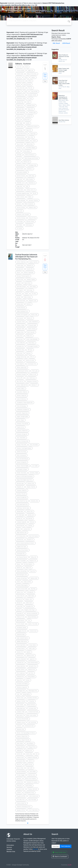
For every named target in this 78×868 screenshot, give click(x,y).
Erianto (26, 77)
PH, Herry (34, 294)
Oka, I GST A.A (20, 381)
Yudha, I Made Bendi (33, 322)
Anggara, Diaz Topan (21, 547)
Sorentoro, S (30, 169)
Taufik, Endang (29, 786)
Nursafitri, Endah (21, 789)
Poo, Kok (19, 158)
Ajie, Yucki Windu (32, 722)
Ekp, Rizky (33, 589)
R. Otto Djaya (20, 221)
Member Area (11, 852)
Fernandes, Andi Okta (32, 698)
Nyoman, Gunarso (21, 207)
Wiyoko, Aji (19, 599)
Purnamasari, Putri (32, 364)
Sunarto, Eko (30, 269)
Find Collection (66, 846)
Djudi (27, 186)
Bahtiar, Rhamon (21, 620)
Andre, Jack (19, 211)
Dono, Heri (19, 67)
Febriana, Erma (32, 670)
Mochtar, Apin (20, 190)
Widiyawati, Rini (20, 677)
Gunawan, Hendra (32, 95)
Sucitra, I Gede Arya (21, 262)
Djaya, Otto (29, 130)
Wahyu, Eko (34, 557)
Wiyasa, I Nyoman (31, 487)
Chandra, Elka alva (21, 308)
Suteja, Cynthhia (27, 582)
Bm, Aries (19, 294)
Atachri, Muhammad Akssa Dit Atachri (25, 543)
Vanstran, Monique (21, 218)
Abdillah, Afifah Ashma (22, 642)
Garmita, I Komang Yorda (23, 441)
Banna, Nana (30, 144)
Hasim (18, 162)
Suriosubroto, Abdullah (22, 172)
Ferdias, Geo (29, 336)
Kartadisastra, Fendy (29, 793)
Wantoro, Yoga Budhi (29, 273)
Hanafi (18, 84)
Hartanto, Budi (33, 631)
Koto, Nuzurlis (20, 318)
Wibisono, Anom (30, 656)
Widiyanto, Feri (33, 561)
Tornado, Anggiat (21, 775)
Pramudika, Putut (21, 800)
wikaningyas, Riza (21, 691)
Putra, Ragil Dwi (20, 364)
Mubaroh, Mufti (20, 757)
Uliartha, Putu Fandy (21, 452)
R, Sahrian (30, 526)
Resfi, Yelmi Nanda (33, 536)
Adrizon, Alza (30, 511)
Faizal (18, 120)
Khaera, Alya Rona (21, 666)
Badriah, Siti (19, 568)
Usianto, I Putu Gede (33, 624)
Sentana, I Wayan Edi (22, 396)
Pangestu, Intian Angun (30, 610)
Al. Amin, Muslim (21, 624)
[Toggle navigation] (74, 9)
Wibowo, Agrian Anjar (22, 367)
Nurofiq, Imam (26, 120)
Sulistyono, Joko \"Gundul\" (23, 214)
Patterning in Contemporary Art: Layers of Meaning (63, 97)
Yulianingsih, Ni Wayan (22, 469)
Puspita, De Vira (20, 427)
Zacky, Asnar (20, 336)
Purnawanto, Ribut (21, 761)
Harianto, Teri (20, 652)
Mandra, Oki (19, 519)
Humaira (28, 680)
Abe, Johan (31, 137)
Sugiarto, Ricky (20, 332)
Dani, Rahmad (29, 519)
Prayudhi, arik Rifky (21, 796)
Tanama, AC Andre (30, 360)
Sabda (18, 529)
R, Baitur (30, 197)
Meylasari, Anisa (20, 729)
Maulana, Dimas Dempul (22, 550)
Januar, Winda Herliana (32, 663)
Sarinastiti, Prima (33, 666)
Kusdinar (19, 793)
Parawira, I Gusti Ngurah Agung (24, 448)
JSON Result (66, 43)
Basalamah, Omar (21, 165)
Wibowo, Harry (20, 698)
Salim (28, 102)
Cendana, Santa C (21, 649)
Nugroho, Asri (20, 106)
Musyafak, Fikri (30, 606)
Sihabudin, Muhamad (32, 757)
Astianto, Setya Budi (21, 659)
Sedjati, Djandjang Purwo (22, 311)
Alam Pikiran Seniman (64, 120)
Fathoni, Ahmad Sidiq (22, 571)
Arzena (18, 582)
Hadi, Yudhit (30, 768)
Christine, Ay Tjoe (21, 81)
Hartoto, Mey (29, 754)
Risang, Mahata (31, 677)
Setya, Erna (19, 680)
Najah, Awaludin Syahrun (22, 638)
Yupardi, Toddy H (21, 388)
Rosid (27, 67)
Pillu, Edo (30, 88)
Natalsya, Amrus (21, 95)
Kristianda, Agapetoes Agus (23, 193)
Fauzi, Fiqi (32, 571)
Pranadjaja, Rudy (32, 165)
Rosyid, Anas (20, 339)
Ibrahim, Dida (34, 315)
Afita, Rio (19, 765)
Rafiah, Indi (28, 568)
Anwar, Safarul (33, 645)
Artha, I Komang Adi (21, 455)
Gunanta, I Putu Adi (21, 494)
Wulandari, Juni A (21, 183)
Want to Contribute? (60, 857)
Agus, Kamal (20, 715)
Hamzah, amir (20, 269)
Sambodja (19, 155)
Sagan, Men (19, 186)
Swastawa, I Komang (32, 381)
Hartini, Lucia (20, 116)
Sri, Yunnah (19, 229)
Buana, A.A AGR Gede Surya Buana (25, 476)
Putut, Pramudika (32, 800)
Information (10, 845)
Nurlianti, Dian (20, 782)
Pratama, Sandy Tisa (21, 803)
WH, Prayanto (20, 290)
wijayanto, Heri (29, 750)
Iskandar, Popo (20, 102)
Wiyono (18, 273)
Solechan (29, 304)
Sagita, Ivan (31, 70)
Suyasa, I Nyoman (33, 262)
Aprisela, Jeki (31, 515)
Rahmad (32, 522)
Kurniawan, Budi (32, 708)
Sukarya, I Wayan (21, 325)
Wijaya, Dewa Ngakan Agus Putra (24, 480)
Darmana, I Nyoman (33, 200)
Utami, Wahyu (33, 287)
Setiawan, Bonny (21, 137)
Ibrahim (33, 77)
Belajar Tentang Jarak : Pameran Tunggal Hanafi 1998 (64, 70)
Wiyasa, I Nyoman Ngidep (23, 466)
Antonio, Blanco (27, 151)
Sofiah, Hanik (29, 603)
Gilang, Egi (19, 786)
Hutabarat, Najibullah (22, 522)
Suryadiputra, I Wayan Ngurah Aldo (25, 403)
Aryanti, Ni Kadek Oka (22, 497)
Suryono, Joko (29, 599)
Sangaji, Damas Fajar (22, 357)
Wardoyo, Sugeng (31, 280)
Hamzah (19, 283)
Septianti (29, 652)
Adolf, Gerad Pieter (21, 113)
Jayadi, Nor (32, 659)
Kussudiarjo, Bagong (31, 148)
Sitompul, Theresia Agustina (23, 276)
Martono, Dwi (26, 162)
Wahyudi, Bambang (32, 617)
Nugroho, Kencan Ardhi (22, 589)
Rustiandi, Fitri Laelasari (32, 782)
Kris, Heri (19, 77)
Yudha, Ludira (32, 649)
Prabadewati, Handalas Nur (23, 410)
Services (9, 847)
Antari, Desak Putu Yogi (22, 501)
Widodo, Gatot (20, 127)
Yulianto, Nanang (32, 329)
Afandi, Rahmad (20, 526)
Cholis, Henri (20, 353)
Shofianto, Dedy (20, 350)
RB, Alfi (35, 193)
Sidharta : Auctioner (23, 64)
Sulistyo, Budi (20, 304)
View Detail (45, 76)
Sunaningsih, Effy (21, 554)
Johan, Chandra (29, 179)
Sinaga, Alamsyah (21, 747)
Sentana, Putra (31, 483)
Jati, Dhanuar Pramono (22, 557)
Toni (29, 620)
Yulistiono (19, 726)
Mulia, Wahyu (31, 343)
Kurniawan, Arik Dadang (22, 684)
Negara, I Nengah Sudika (22, 417)
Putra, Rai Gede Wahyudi (22, 459)
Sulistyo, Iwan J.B (31, 190)
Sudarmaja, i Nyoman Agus (23, 508)
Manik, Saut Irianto (21, 301)
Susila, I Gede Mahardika (32, 339)
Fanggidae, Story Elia (22, 631)
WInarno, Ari (30, 318)
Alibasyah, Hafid (20, 329)
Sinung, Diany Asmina (22, 134)
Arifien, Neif (19, 179)
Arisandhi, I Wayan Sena (22, 413)
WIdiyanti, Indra (32, 207)
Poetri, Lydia (35, 371)
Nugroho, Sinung (28, 765)
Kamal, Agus (29, 290)
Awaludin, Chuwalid (21, 374)
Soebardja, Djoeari (31, 106)
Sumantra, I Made (34, 473)
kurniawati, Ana (20, 346)
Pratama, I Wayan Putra (22, 736)
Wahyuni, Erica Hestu (32, 74)
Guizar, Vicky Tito (21, 596)
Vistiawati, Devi (20, 663)
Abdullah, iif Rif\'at (21, 810)
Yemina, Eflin (20, 378)
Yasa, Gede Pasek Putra (22, 504)
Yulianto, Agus (20, 265)
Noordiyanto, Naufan (21, 627)
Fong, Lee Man (34, 91)
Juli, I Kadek (35, 466)
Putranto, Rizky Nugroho (22, 585)
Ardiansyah (19, 360)
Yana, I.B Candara (34, 445)
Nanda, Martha (26, 694)
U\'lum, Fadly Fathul (33, 810)
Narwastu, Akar (34, 501)
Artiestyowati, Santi (29, 726)
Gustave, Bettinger (21, 200)
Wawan (18, 564)
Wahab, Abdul (20, 511)
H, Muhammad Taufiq (33, 712)
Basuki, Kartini (20, 169)
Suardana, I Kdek (21, 712)
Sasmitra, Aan (20, 540)
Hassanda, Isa (32, 183)
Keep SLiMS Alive (59, 852)
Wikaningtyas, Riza (33, 691)
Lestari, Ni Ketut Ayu (21, 399)
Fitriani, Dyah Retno (21, 645)
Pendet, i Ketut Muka (21, 473)
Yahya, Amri (30, 109)
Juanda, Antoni (27, 529)
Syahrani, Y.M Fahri (21, 701)
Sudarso (19, 91)
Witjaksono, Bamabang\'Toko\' (24, 807)
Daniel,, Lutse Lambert (31, 715)
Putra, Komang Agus (21, 406)
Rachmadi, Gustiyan (21, 287)
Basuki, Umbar (20, 768)
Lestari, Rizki (20, 606)
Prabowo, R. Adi (20, 617)
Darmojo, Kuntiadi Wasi (32, 613)
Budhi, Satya (31, 176)
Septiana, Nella (34, 578)
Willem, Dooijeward (29, 204)
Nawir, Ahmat (27, 283)
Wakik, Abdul (31, 596)
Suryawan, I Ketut (21, 322)
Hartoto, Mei (20, 754)
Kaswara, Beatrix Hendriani (23, 141)
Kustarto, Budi (20, 74)
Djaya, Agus (33, 134)
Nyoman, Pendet (30, 221)
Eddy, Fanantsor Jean (22, 533)
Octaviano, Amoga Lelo (22, 434)
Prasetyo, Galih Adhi (33, 789)
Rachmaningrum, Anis (22, 575)
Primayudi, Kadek (32, 325)
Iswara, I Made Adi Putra (22, 385)
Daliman (19, 610)
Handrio (28, 123)
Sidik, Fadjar (19, 123)
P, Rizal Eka (32, 701)
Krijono (34, 141)
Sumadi (19, 297)
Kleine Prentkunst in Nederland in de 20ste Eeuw (64, 57)
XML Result (56, 43)
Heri (37, 754)
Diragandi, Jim (20, 487)
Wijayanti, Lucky (33, 301)
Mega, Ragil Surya (21, 708)
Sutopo (26, 294)
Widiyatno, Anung (21, 722)
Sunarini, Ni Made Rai (22, 462)
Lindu (18, 694)
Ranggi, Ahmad (32, 747)
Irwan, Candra (20, 705)
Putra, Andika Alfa (21, 343)
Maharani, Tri (34, 385)
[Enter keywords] (56, 846)
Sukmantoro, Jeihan (21, 98)
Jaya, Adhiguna (30, 743)
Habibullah (19, 750)
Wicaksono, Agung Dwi (22, 687)
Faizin (18, 151)
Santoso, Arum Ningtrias (30, 779)
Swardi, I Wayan (20, 420)
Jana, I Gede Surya (31, 378)
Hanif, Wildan (33, 772)
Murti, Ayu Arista (27, 84)
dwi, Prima (31, 673)
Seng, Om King (32, 218)
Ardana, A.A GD (33, 374)
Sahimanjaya (29, 225)
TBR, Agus (30, 350)
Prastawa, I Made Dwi (22, 490)
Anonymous (20, 148)
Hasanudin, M (20, 613)
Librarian (9, 849)
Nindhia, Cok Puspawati (22, 315)
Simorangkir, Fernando (33, 346)
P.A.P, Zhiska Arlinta (21, 536)
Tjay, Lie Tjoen (20, 144)
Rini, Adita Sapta (20, 515)
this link (35, 849)
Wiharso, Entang (21, 70)
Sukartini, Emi (20, 656)
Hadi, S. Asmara (20, 197)
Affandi (30, 81)
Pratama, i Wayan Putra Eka (23, 740)
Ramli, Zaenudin (31, 332)
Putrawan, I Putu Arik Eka (22, 424)
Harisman (28, 353)
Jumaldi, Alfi (29, 116)
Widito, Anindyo (27, 297)
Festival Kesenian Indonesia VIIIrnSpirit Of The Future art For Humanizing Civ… (26, 257)
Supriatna (19, 779)
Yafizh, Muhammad (33, 796)
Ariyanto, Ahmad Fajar (22, 578)
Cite (45, 81)
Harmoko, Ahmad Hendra (23, 719)
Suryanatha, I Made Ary (22, 392)
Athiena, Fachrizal (31, 705)
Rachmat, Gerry (32, 775)
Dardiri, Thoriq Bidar (21, 561)
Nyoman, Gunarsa (21, 176)
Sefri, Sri (31, 761)
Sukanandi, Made (21, 634)
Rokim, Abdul (20, 743)
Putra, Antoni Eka (21, 88)
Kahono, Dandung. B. (30, 155)
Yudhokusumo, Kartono (32, 127)
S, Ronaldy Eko (30, 592)
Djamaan (19, 204)
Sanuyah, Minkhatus (21, 772)
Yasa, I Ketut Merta (21, 438)
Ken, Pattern (20, 225)
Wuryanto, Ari (30, 540)
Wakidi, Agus (20, 130)
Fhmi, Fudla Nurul (21, 673)
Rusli (31, 98)
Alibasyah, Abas (20, 109)
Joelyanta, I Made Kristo (22, 431)
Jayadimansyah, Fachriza (23, 371)
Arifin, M (32, 357)
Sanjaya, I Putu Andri (21, 445)
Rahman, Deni (20, 280)
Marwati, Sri (19, 603)
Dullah (26, 91)
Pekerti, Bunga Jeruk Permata (31, 158)
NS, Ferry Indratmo (28, 564)
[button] (28, 823)
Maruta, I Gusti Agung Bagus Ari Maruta (26, 733)
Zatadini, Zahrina (21, 670)
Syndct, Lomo (20, 592)
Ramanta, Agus (20, 483)
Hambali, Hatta (32, 113)
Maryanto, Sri (30, 265)
